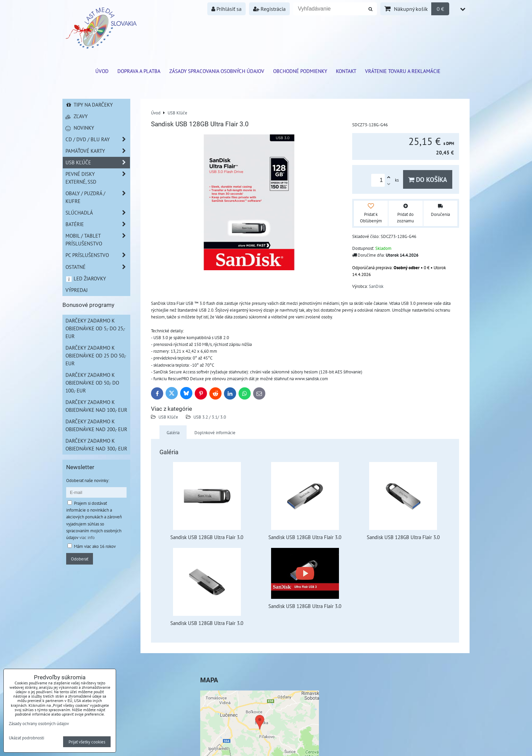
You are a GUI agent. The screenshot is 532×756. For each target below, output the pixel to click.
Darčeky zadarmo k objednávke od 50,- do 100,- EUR (92, 383)
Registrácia (269, 9)
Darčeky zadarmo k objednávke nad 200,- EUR (96, 425)
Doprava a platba (139, 71)
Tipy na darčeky (89, 105)
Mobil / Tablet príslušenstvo (98, 240)
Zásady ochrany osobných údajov (39, 723)
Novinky (80, 128)
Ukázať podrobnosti (26, 738)
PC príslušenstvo (98, 255)
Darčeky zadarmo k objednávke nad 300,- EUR (96, 445)
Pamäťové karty (98, 151)
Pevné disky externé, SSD (98, 178)
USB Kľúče (168, 417)
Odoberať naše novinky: (88, 480)
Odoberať (80, 559)
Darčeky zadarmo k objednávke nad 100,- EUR (96, 406)
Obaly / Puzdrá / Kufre (98, 197)
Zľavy (77, 116)
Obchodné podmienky (300, 71)
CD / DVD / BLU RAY (98, 139)
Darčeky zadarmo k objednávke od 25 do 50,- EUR (96, 355)
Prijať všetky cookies (87, 742)
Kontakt (346, 71)
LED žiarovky (86, 278)
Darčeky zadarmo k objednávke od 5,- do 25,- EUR (95, 328)
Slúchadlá (98, 213)
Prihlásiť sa (226, 9)
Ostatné (98, 267)
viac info (87, 537)
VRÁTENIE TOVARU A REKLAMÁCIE (403, 71)
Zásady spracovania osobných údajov (217, 71)
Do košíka (428, 179)
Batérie (98, 224)
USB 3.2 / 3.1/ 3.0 (210, 417)
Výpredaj (77, 290)
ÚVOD (102, 71)
